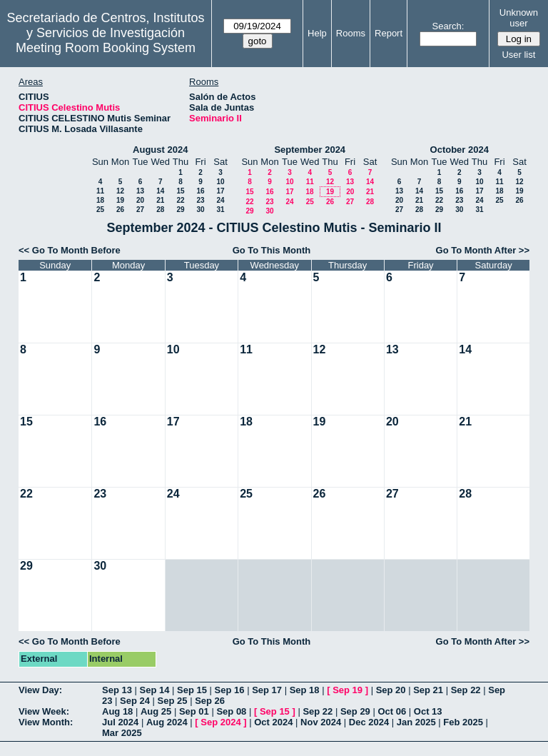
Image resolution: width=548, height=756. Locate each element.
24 (220, 200)
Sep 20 (391, 690)
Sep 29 (355, 711)
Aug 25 (156, 711)
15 (180, 191)
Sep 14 (155, 690)
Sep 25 (173, 701)
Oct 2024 (273, 722)
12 (120, 191)
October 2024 (460, 150)
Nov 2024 (321, 722)
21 (160, 200)
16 (200, 191)
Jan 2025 (416, 722)
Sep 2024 (220, 722)
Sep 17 (267, 690)
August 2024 (160, 150)
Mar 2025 (122, 733)
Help (317, 33)
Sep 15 (192, 690)
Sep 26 (210, 701)
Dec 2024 (369, 722)
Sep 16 (230, 690)
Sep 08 (231, 711)
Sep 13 (117, 690)
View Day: (40, 690)
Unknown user (519, 18)
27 (140, 210)
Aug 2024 (167, 722)
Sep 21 (428, 690)
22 (180, 200)
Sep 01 (194, 711)
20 (140, 200)
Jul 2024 (120, 722)
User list (518, 55)
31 (220, 210)
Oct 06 (392, 711)
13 (140, 191)
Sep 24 (135, 701)
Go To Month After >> (483, 250)
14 (160, 191)
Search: (448, 26)
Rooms (351, 33)
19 (120, 200)
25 (100, 210)
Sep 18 (305, 690)
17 (220, 191)
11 (100, 191)
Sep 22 (466, 690)
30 (200, 210)
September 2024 (310, 150)
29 (180, 210)
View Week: (44, 711)
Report (389, 33)
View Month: (46, 722)
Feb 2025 (463, 722)
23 (200, 200)
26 (120, 210)
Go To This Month (272, 250)
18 (100, 200)
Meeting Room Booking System (106, 48)
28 (160, 210)
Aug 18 (117, 711)
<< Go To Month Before (70, 250)
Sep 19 (347, 690)
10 (220, 182)
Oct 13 (428, 711)
